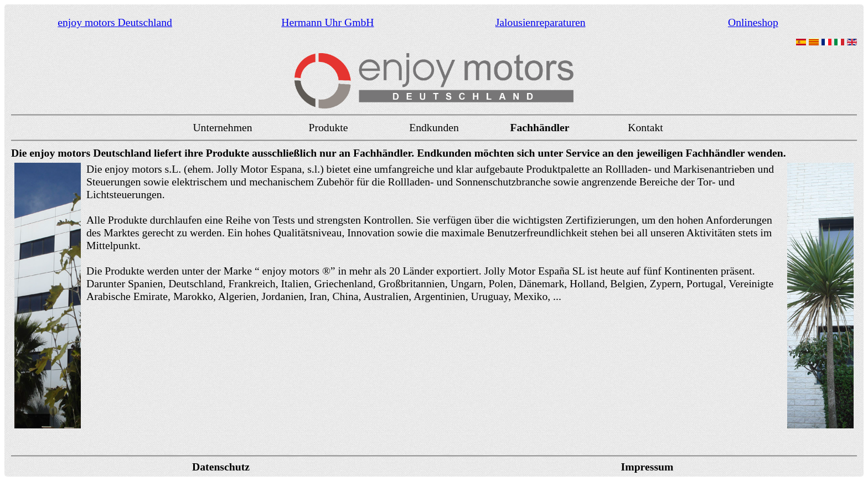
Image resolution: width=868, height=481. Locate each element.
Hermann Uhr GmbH (327, 22)
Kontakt (645, 127)
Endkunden (434, 127)
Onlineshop (753, 22)
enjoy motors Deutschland (115, 22)
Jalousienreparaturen (541, 22)
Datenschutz (221, 467)
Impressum (647, 467)
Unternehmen (222, 127)
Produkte (328, 127)
